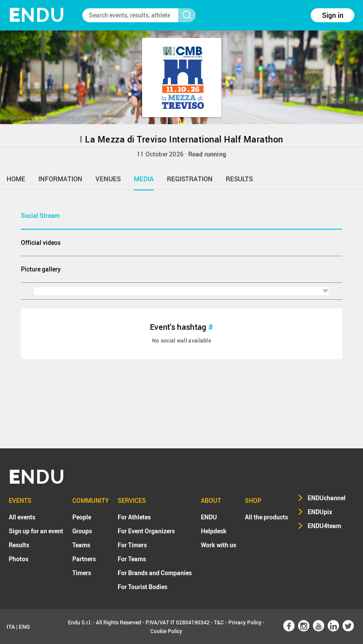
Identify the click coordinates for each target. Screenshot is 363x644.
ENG (24, 627)
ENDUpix (320, 512)
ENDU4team (324, 526)
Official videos (41, 242)
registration (190, 179)
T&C (219, 622)
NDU (37, 15)
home (16, 179)
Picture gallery (41, 269)
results (239, 179)
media (144, 179)
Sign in (333, 15)
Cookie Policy (166, 631)
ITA (11, 627)
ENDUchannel (327, 498)
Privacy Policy (245, 622)
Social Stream (40, 215)
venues (108, 179)
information (60, 179)
